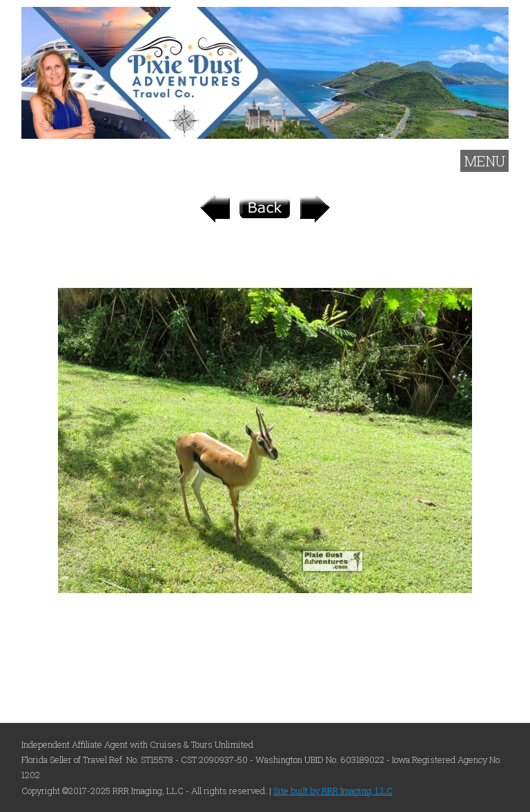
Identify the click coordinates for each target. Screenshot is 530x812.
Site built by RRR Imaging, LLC (333, 791)
